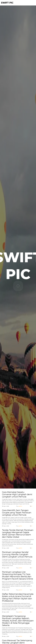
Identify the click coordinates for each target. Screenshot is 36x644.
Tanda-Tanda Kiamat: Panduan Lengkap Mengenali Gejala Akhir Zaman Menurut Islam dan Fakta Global (18, 533)
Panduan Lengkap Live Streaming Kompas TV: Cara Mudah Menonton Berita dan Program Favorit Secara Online (18, 575)
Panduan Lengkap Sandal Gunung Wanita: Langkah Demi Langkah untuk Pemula (17, 554)
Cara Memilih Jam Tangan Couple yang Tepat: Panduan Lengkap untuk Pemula (17, 513)
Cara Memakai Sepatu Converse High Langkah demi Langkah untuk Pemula (17, 494)
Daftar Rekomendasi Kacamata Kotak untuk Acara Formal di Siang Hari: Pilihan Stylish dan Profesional (18, 597)
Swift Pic (7, 3)
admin (20, 506)
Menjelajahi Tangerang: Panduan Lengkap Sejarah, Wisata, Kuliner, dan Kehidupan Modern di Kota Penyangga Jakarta (18, 621)
